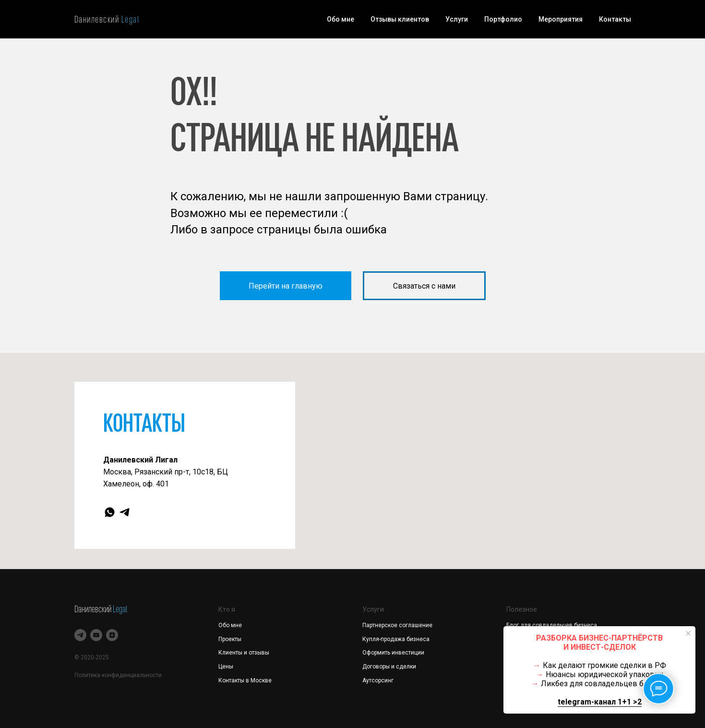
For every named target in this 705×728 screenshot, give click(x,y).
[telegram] (125, 512)
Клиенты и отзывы (244, 653)
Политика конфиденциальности (118, 675)
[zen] (112, 635)
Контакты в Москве (245, 680)
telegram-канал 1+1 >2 (600, 702)
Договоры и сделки (389, 667)
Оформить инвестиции (393, 653)
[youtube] (96, 635)
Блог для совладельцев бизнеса (552, 625)
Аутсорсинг (378, 680)
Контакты (615, 19)
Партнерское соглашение (397, 625)
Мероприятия (561, 19)
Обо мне (341, 19)
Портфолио (503, 19)
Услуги (457, 19)
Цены (226, 667)
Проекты (230, 639)
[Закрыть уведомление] (688, 633)
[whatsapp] (110, 512)
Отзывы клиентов (400, 19)
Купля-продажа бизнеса (396, 639)
